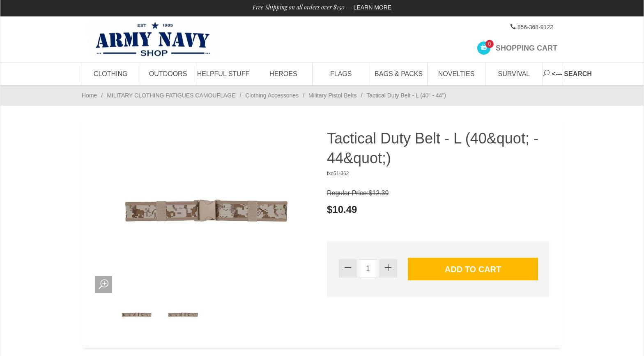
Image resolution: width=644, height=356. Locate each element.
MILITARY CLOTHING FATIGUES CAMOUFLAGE (171, 95)
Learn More (373, 7)
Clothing (111, 74)
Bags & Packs (399, 74)
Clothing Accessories (272, 95)
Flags (341, 74)
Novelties (457, 74)
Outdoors (168, 74)
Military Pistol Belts (332, 95)
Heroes (283, 74)
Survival (514, 74)
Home (89, 95)
